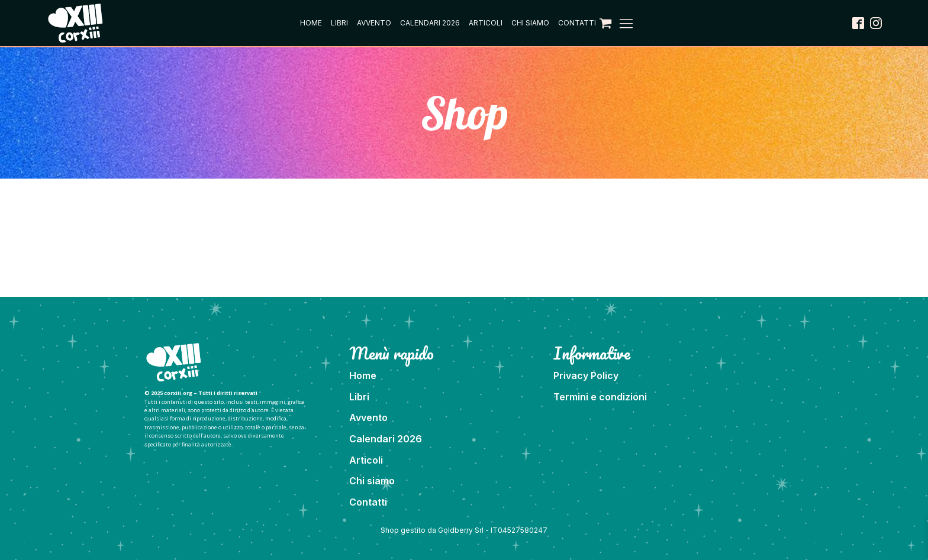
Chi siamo (530, 23)
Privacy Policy (586, 376)
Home (311, 23)
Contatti (577, 23)
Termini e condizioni (600, 397)
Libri (339, 23)
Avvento (374, 23)
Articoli (486, 23)
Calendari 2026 (430, 23)
